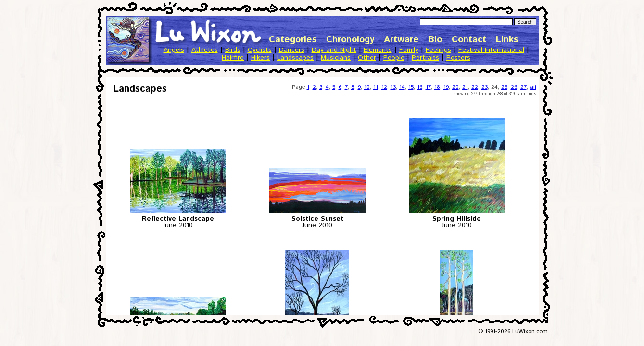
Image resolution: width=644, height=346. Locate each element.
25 (504, 87)
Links (507, 40)
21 (465, 87)
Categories (293, 40)
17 (428, 87)
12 (384, 87)
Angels (174, 50)
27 (524, 87)
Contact (469, 40)
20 (455, 87)
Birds (233, 50)
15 (411, 87)
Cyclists (260, 50)
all (533, 87)
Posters (458, 58)
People (394, 58)
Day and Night (334, 50)
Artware (401, 40)
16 (420, 87)
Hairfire (233, 58)
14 (402, 87)
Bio (435, 40)
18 (437, 87)
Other (367, 58)
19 (446, 87)
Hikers (260, 58)
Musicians (336, 58)
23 (485, 87)
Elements (378, 50)
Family (409, 50)
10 (367, 87)
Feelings (438, 50)
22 (475, 87)
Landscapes (295, 58)
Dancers (292, 50)
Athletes (205, 50)
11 (376, 87)
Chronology (350, 40)
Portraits (425, 58)
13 (393, 87)
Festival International (491, 50)
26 (514, 87)
